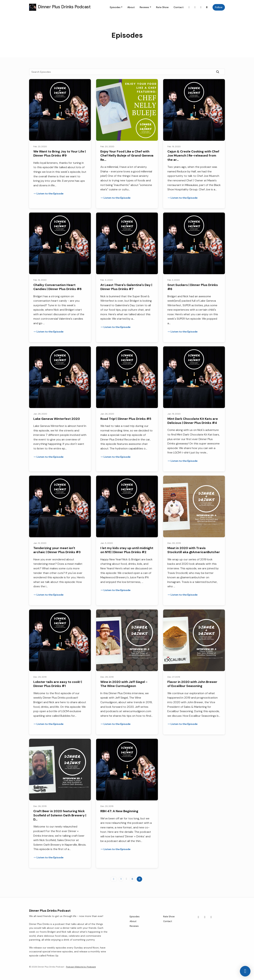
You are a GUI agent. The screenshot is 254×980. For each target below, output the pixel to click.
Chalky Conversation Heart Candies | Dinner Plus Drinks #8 (58, 287)
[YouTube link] (201, 7)
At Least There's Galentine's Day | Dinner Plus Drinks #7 (126, 287)
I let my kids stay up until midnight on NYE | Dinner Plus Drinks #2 (127, 550)
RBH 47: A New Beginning (119, 811)
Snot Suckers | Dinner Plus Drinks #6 (193, 287)
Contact (179, 7)
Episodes (115, 7)
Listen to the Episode (48, 194)
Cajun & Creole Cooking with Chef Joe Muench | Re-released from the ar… (193, 156)
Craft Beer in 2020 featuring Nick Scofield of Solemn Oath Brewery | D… (60, 815)
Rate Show (162, 7)
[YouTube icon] (211, 917)
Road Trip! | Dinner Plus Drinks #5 (126, 419)
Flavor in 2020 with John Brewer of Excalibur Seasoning (192, 684)
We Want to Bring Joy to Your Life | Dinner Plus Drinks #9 (60, 153)
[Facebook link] (195, 7)
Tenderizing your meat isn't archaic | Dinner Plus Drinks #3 (57, 550)
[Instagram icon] (198, 917)
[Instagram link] (189, 7)
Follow (219, 7)
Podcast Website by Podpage (81, 967)
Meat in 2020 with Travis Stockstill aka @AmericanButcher (194, 550)
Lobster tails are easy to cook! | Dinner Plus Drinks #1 (58, 684)
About (131, 7)
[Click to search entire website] (207, 7)
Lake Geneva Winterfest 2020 (57, 419)
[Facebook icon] (205, 917)
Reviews (144, 7)
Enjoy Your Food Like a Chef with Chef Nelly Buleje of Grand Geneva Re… (127, 156)
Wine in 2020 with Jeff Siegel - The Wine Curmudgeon (124, 684)
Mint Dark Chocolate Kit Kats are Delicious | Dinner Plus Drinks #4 (193, 421)
